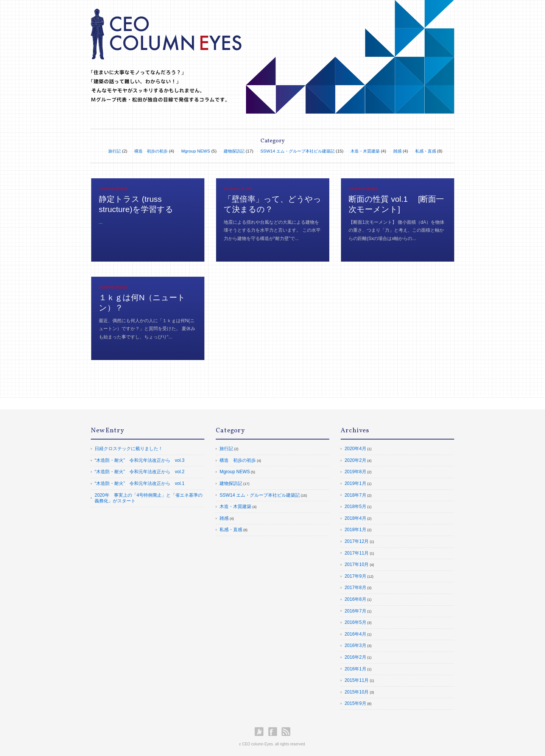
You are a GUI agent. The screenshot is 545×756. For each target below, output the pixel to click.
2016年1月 (355, 669)
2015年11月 (357, 680)
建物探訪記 (234, 151)
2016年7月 (355, 611)
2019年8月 (355, 472)
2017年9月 (355, 576)
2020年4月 (355, 449)
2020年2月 (355, 460)
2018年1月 (355, 530)
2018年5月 (355, 507)
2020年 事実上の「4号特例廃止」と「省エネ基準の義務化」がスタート (149, 498)
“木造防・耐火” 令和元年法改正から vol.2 (139, 472)
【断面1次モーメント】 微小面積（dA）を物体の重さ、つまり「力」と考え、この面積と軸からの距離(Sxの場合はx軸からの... (396, 230)
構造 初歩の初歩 (151, 151)
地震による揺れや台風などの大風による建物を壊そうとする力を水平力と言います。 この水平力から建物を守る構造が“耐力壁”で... (272, 230)
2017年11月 (357, 553)
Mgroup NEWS (196, 151)
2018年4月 (355, 518)
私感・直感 (426, 151)
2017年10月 (357, 564)
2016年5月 (355, 622)
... (101, 222)
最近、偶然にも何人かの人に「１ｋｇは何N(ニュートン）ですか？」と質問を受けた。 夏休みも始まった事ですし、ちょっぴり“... (147, 329)
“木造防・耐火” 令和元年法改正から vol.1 (139, 483)
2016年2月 (355, 657)
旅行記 (114, 151)
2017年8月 (355, 588)
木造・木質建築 (365, 151)
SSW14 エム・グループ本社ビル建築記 (297, 151)
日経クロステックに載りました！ (129, 449)
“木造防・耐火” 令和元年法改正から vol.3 (139, 460)
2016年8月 (355, 599)
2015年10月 (357, 692)
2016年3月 (355, 645)
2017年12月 (357, 541)
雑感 (397, 151)
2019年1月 (355, 483)
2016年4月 (355, 634)
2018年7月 (355, 495)
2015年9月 (355, 703)
